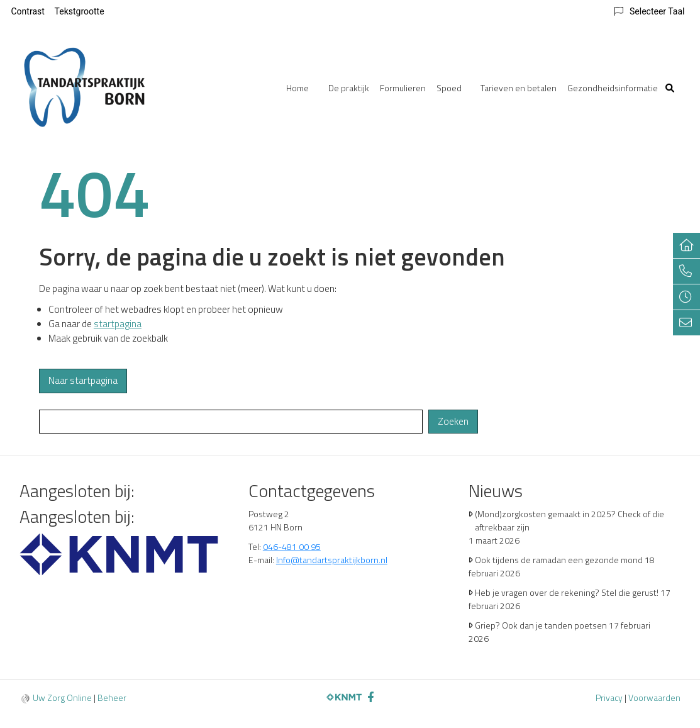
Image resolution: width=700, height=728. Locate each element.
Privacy (609, 697)
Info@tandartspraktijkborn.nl (332, 560)
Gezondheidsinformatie (613, 88)
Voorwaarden (654, 697)
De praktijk (349, 88)
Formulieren (403, 88)
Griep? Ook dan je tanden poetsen (541, 625)
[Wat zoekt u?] (231, 422)
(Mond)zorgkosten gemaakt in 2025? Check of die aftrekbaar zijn (569, 520)
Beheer (112, 697)
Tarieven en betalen (519, 88)
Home (297, 88)
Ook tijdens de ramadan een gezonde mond (559, 560)
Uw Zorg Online (62, 697)
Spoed (449, 88)
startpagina (118, 324)
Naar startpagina (83, 380)
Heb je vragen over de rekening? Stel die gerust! (567, 592)
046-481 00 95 (292, 546)
